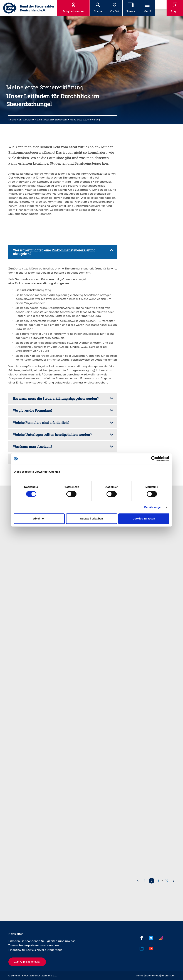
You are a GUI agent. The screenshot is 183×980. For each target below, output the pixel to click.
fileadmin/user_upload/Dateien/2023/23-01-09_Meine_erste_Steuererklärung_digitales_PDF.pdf (61, 11)
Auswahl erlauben (91, 519)
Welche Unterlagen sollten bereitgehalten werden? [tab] (52, 435)
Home (140, 976)
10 (167, 881)
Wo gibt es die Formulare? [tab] (33, 410)
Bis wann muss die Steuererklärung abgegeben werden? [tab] (56, 399)
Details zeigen (153, 507)
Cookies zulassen (144, 519)
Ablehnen (39, 519)
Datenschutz (152, 976)
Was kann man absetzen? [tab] (33, 447)
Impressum (168, 976)
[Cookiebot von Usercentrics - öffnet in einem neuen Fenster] (154, 459)
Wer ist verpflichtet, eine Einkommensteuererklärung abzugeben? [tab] (54, 252)
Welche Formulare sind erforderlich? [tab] (41, 423)
